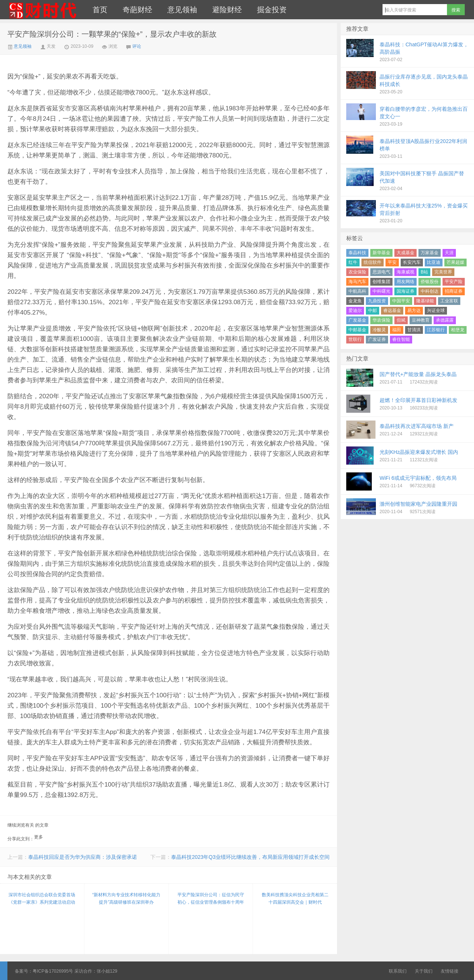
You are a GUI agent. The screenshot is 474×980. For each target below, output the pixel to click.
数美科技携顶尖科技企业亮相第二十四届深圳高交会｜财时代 (295, 898)
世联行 (355, 339)
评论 (137, 46)
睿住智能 (401, 339)
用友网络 (405, 282)
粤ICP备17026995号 (53, 971)
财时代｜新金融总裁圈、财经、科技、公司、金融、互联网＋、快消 (43, 10)
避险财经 (227, 10)
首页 (100, 10)
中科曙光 (381, 291)
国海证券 (405, 291)
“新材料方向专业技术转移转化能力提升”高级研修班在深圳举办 (126, 898)
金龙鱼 (355, 301)
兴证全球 (436, 310)
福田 (397, 330)
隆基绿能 (425, 301)
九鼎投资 (377, 301)
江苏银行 (436, 330)
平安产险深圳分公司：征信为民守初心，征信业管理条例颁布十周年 (211, 898)
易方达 (414, 310)
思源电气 (381, 272)
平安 (392, 262)
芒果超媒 (455, 262)
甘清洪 (414, 330)
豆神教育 (421, 320)
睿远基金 (392, 310)
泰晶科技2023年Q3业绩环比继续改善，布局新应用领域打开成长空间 (250, 857)
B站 (424, 272)
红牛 (353, 262)
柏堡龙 (458, 330)
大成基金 (405, 253)
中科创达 (430, 291)
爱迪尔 (355, 310)
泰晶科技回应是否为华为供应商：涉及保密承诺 (83, 857)
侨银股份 (430, 282)
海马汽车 (357, 282)
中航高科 (357, 291)
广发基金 (357, 320)
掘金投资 (272, 10)
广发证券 (377, 339)
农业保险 (357, 272)
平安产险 (454, 282)
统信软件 (373, 262)
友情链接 (450, 971)
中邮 (373, 310)
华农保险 (381, 320)
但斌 (401, 320)
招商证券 (454, 291)
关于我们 (424, 971)
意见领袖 (182, 10)
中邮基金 (357, 330)
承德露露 (445, 320)
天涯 (449, 253)
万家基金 (430, 253)
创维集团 (381, 282)
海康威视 (405, 272)
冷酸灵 (379, 330)
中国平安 (401, 301)
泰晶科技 (357, 253)
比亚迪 (434, 262)
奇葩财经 (137, 10)
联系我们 (398, 971)
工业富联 (449, 301)
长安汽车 (412, 262)
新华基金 (381, 253)
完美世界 (443, 272)
